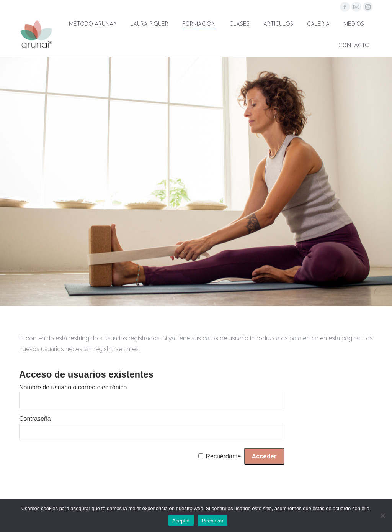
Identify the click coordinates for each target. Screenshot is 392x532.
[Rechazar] (382, 516)
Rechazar (212, 521)
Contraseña (35, 419)
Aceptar (181, 521)
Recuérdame (224, 456)
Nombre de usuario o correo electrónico (73, 387)
